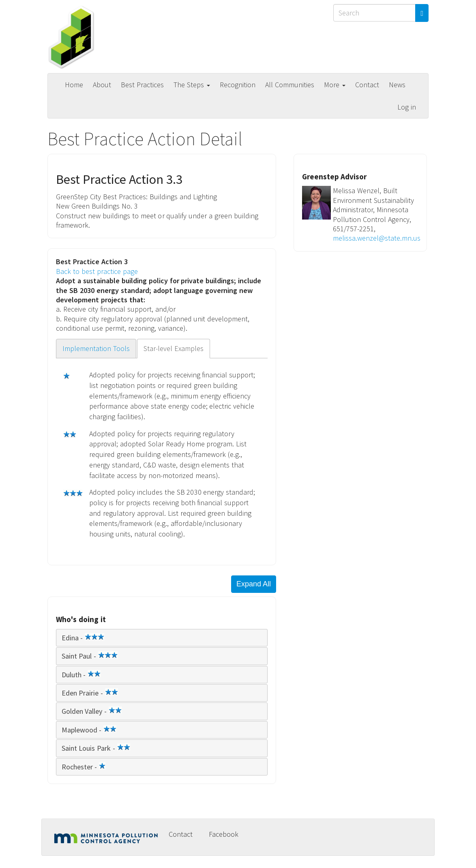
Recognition (238, 85)
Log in (407, 107)
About (102, 85)
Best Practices (142, 85)
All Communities (290, 85)
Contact (367, 85)
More (335, 85)
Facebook (224, 834)
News (397, 85)
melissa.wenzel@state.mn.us (377, 238)
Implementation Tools (96, 348)
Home (74, 85)
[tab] (162, 638)
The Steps (192, 85)
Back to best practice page (97, 271)
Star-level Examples (174, 348)
